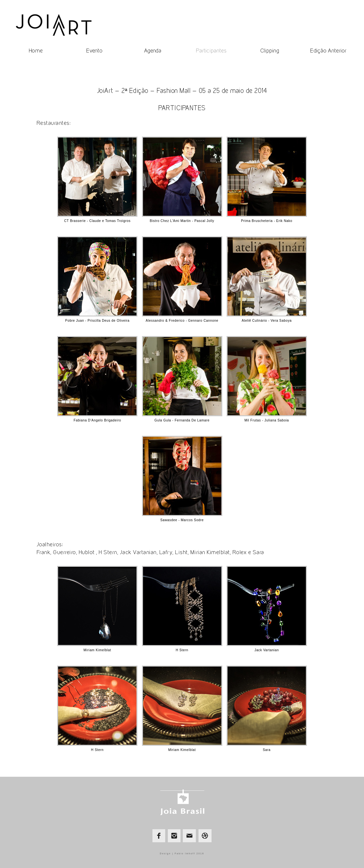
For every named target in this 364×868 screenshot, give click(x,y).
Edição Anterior (328, 51)
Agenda (153, 51)
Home (36, 51)
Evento (94, 51)
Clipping (270, 51)
